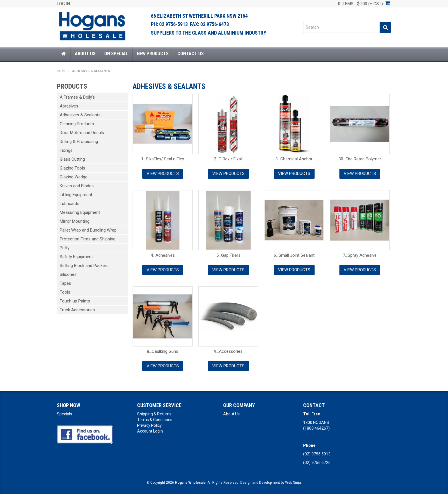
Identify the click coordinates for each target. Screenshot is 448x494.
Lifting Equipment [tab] (76, 195)
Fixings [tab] (66, 150)
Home (64, 54)
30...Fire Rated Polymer (360, 159)
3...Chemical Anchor (294, 159)
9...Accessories (228, 351)
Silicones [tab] (68, 274)
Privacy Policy (149, 425)
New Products (153, 54)
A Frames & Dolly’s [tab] (77, 97)
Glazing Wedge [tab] (74, 177)
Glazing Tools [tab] (72, 168)
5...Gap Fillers (228, 255)
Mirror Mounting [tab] (75, 221)
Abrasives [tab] (69, 106)
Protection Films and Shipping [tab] (88, 239)
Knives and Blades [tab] (77, 186)
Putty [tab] (65, 248)
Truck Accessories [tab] (77, 310)
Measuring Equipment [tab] (80, 212)
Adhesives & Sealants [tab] (80, 115)
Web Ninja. (293, 483)
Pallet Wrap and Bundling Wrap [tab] (88, 230)
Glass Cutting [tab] (72, 159)
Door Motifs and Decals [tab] (82, 133)
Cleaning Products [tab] (77, 124)
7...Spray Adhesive (360, 255)
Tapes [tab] (65, 283)
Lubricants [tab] (70, 204)
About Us (85, 54)
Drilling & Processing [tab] (79, 142)
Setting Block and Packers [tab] (84, 266)
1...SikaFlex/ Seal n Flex (163, 159)
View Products (163, 174)
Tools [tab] (65, 292)
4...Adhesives (163, 255)
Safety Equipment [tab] (76, 257)
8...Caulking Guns (163, 351)
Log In (63, 4)
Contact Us (191, 54)
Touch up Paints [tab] (75, 301)
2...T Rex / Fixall (228, 159)
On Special (116, 54)
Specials (64, 414)
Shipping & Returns (154, 414)
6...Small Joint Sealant (294, 255)
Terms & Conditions (155, 420)
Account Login (150, 431)
